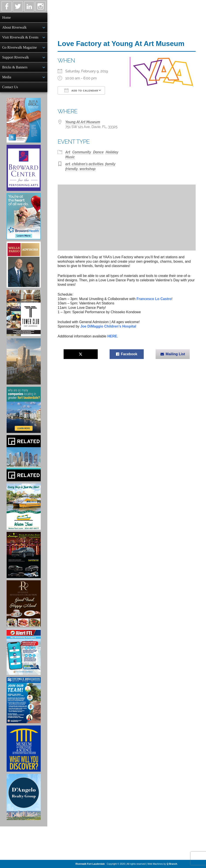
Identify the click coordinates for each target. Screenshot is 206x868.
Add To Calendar (81, 90)
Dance (98, 152)
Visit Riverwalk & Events (20, 37)
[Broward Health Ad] (24, 216)
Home (6, 17)
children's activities (88, 164)
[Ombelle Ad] (24, 361)
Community (82, 152)
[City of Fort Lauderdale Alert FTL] (24, 652)
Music (70, 157)
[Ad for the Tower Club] (24, 313)
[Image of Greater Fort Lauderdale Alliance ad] (24, 410)
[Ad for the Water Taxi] (24, 507)
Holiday (112, 152)
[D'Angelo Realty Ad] (24, 797)
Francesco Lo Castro (154, 299)
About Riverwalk (14, 27)
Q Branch (172, 864)
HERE (112, 336)
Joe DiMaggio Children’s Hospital (108, 326)
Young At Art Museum (83, 122)
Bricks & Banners (15, 67)
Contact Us (10, 87)
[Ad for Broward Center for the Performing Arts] (24, 168)
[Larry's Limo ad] (24, 555)
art (68, 164)
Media (7, 77)
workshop (87, 169)
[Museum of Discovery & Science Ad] (24, 749)
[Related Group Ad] (24, 458)
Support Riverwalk (16, 57)
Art (68, 152)
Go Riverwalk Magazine (19, 47)
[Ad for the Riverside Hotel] (24, 603)
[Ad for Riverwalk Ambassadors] (24, 700)
